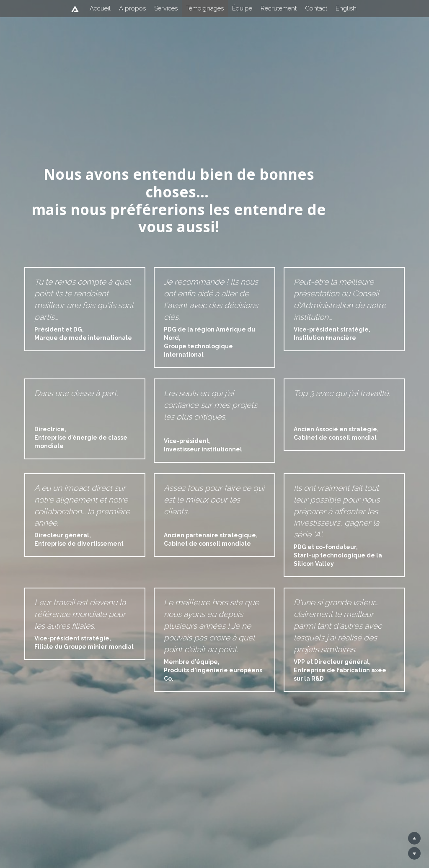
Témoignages (205, 8)
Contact (316, 8)
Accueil (100, 8)
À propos (132, 8)
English (346, 8)
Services (166, 8)
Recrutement (279, 8)
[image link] (75, 8)
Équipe (242, 8)
